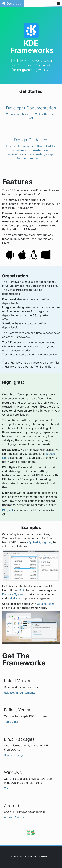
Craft (7, 788)
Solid (22, 590)
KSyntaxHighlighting (40, 542)
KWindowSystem (13, 594)
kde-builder (11, 722)
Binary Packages (14, 755)
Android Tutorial (14, 817)
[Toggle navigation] (58, 4)
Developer (12, 4)
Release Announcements (20, 693)
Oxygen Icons (46, 604)
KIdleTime (14, 598)
